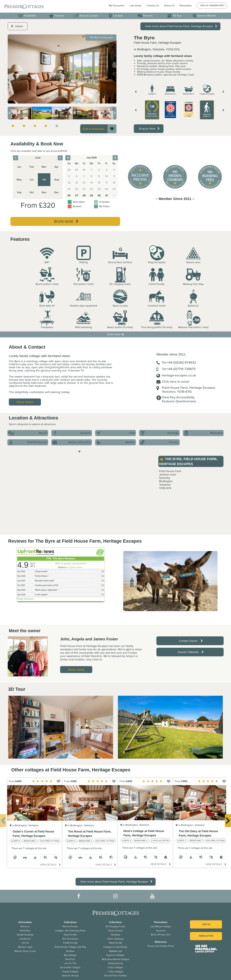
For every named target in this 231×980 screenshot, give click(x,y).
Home (17, 26)
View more (116, 334)
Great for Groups (70, 976)
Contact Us (153, 6)
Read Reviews (25, 599)
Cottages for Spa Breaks (116, 947)
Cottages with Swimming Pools (70, 931)
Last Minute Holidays (161, 926)
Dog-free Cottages (116, 955)
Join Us (25, 943)
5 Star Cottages (116, 967)
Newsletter (25, 931)
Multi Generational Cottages (116, 959)
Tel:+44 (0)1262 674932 (179, 363)
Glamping (116, 935)
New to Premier (70, 926)
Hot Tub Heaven (70, 939)
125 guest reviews (75, 567)
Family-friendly (70, 943)
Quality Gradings (25, 935)
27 (77, 195)
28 (84, 195)
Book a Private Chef (161, 935)
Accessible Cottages (70, 967)
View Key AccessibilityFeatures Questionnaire (179, 399)
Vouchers (161, 931)
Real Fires (70, 959)
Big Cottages (70, 955)
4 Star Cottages (116, 972)
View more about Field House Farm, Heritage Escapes (181, 26)
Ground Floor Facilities (116, 976)
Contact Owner (191, 641)
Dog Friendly (70, 935)
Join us (206, 924)
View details (50, 865)
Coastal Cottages (70, 972)
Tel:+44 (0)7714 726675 (179, 369)
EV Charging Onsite (116, 926)
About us (25, 926)
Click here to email (175, 382)
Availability (27, 16)
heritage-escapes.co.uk (179, 375)
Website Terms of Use (25, 951)
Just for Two (70, 963)
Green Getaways (116, 939)
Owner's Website (204, 16)
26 (69, 195)
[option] (62, 69)
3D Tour (175, 16)
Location (116, 16)
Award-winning (116, 963)
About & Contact (86, 16)
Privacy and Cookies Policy (161, 946)
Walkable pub (116, 951)
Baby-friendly (116, 943)
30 (99, 195)
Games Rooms (116, 931)
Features (57, 16)
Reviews (145, 16)
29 (91, 195)
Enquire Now (149, 129)
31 (107, 195)
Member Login (25, 947)
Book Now (66, 222)
